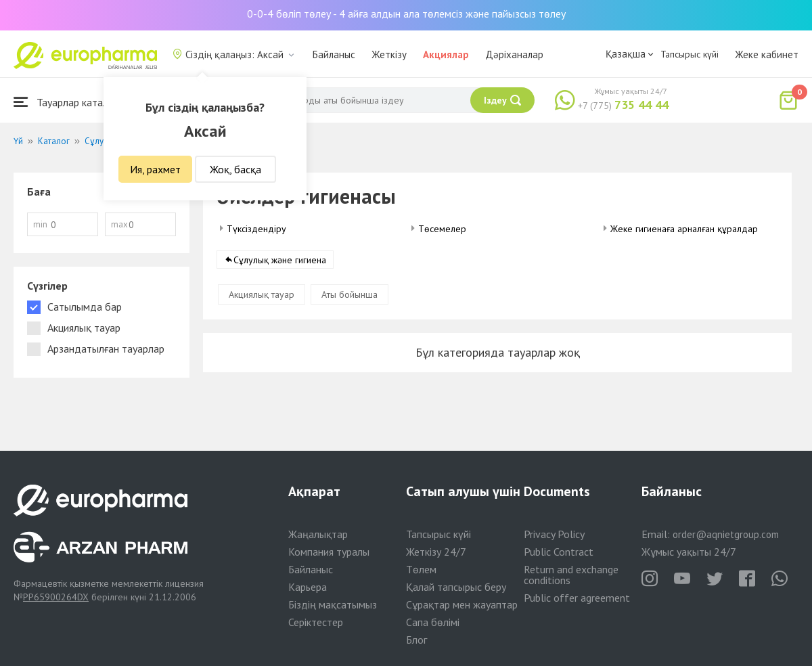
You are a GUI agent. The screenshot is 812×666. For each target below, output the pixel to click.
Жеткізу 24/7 (436, 552)
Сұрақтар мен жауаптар (462, 604)
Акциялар (446, 54)
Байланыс (334, 54)
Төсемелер (442, 229)
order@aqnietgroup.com (726, 534)
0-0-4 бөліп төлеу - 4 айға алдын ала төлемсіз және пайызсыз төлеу (406, 14)
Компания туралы (329, 552)
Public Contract (559, 552)
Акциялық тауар (262, 294)
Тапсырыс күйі (690, 54)
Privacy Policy (554, 534)
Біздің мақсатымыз (333, 604)
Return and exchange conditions (571, 575)
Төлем (421, 569)
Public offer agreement (577, 598)
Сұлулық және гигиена (280, 260)
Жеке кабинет (767, 54)
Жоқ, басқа (235, 169)
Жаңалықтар (318, 534)
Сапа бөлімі (433, 622)
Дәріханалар (514, 54)
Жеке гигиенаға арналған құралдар (684, 229)
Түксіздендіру (256, 229)
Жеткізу (389, 54)
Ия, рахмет (155, 169)
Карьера (308, 587)
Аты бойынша (349, 294)
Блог (416, 640)
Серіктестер (316, 622)
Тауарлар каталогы (69, 102)
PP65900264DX (56, 597)
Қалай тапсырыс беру (456, 587)
